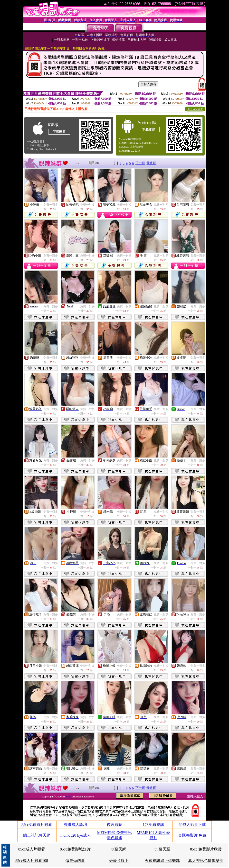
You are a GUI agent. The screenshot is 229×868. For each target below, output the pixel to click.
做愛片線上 (119, 861)
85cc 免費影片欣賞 (206, 849)
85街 (69, 796)
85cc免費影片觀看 (37, 825)
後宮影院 (114, 825)
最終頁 (151, 163)
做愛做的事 (75, 861)
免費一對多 (51, 205)
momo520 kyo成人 (76, 835)
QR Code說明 (195, 109)
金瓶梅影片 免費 (192, 835)
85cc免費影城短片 (75, 849)
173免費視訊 (153, 825)
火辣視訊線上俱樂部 (162, 861)
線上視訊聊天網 (37, 835)
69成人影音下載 (192, 825)
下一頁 (140, 163)
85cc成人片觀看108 (32, 861)
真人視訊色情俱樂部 (206, 861)
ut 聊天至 (162, 849)
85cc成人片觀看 (32, 849)
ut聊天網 (119, 849)
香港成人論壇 (76, 825)
